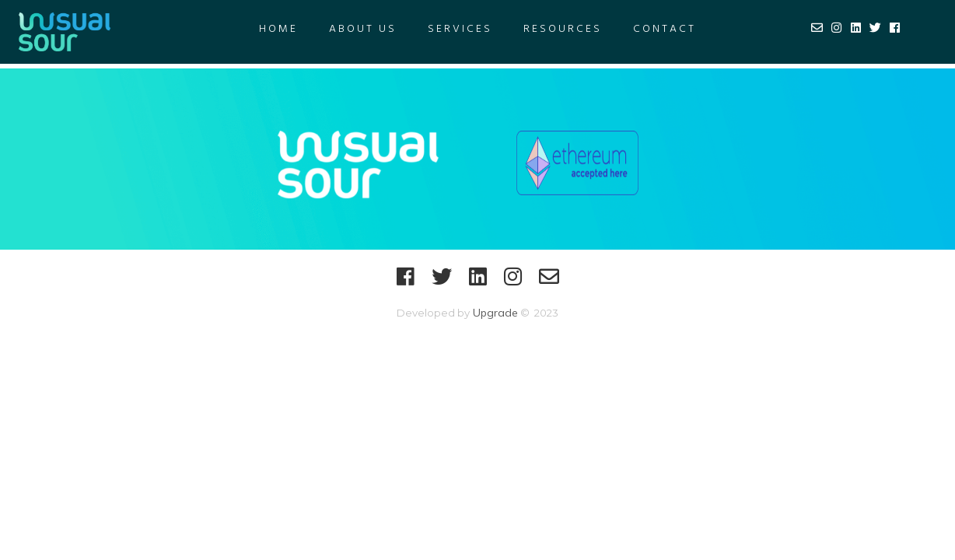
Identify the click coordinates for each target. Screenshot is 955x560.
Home (278, 29)
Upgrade (494, 313)
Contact (665, 29)
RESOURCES (563, 29)
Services (460, 29)
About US (363, 29)
